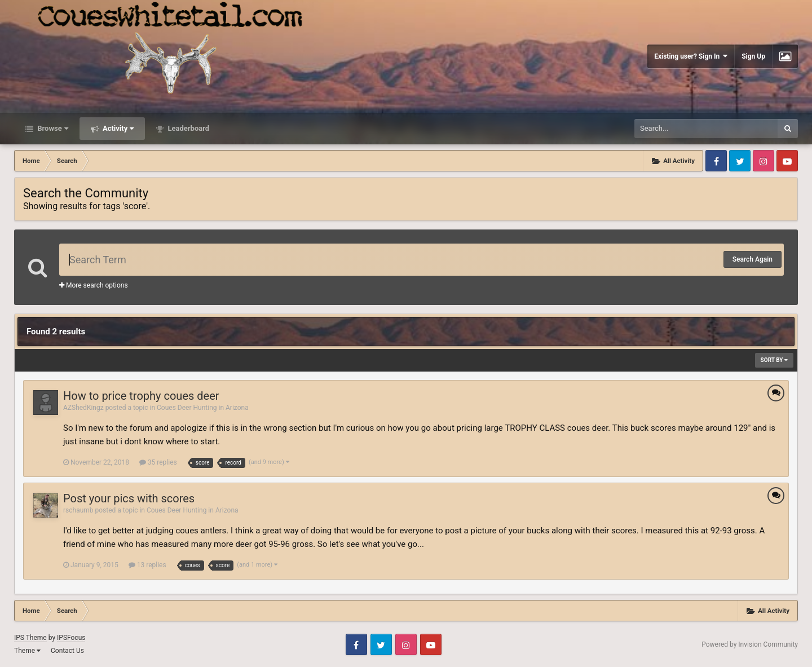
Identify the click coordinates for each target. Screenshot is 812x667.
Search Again (753, 259)
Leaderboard (187, 128)
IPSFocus (71, 638)
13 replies (147, 565)
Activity (118, 128)
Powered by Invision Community (750, 644)
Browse (52, 128)
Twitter (740, 161)
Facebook (716, 161)
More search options (94, 285)
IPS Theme (30, 638)
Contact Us (67, 651)
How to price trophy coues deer (141, 396)
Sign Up (753, 56)
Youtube (787, 161)
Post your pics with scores (129, 498)
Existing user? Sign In (691, 56)
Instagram (764, 161)
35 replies (158, 462)
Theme (27, 651)
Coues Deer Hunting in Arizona (203, 408)
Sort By (774, 360)
